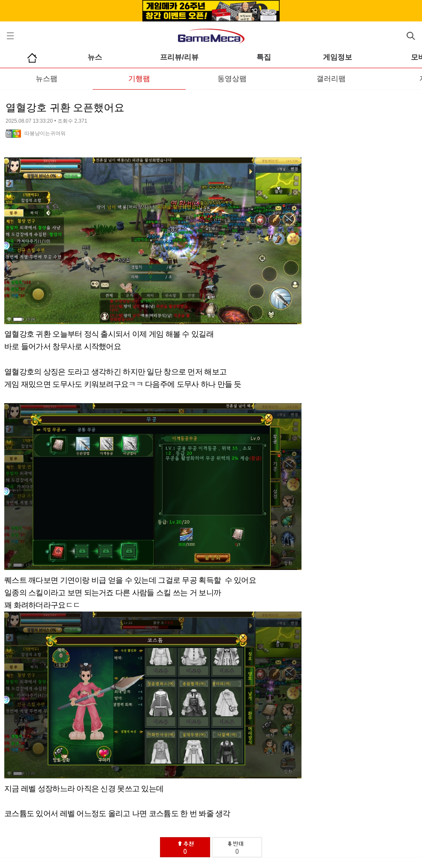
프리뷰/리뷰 (179, 57)
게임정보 (338, 57)
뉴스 (95, 57)
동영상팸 (232, 79)
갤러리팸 (331, 79)
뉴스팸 (47, 79)
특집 (264, 57)
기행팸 (139, 79)
